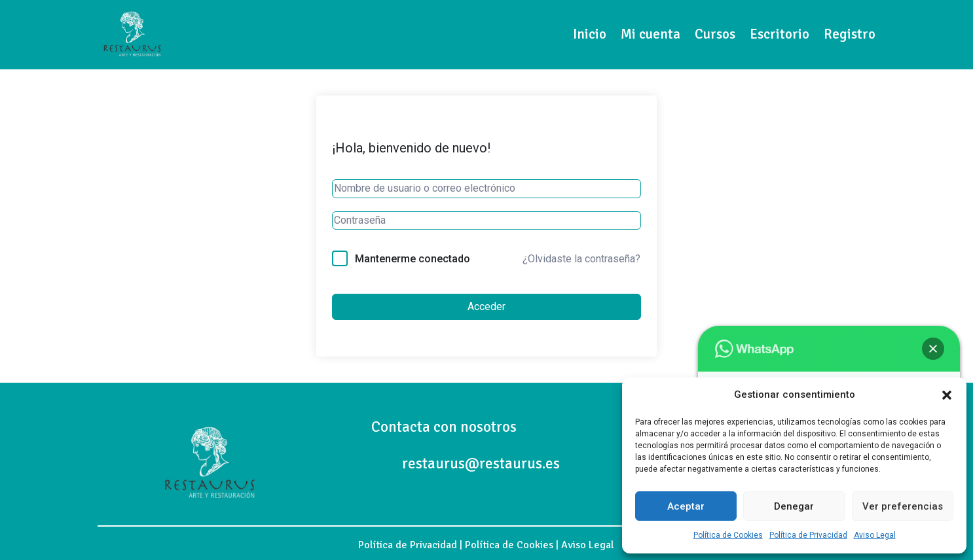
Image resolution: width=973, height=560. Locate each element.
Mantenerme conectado (413, 259)
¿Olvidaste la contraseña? (581, 259)
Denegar (794, 506)
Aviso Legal (875, 535)
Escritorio (780, 34)
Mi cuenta (651, 34)
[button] (947, 395)
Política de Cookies (728, 535)
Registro (850, 34)
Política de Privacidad (808, 535)
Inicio (590, 34)
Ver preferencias (903, 506)
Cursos (715, 34)
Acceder (487, 306)
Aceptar (686, 506)
